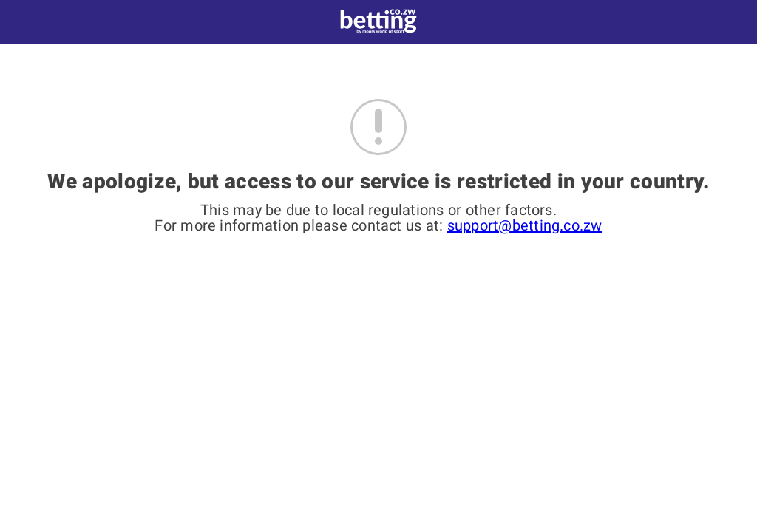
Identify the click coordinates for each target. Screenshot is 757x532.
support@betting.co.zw (525, 225)
